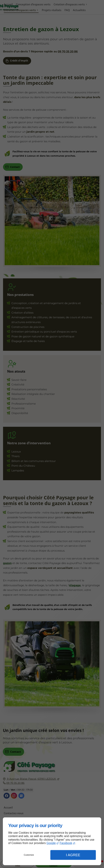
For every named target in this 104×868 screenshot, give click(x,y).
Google (51, 843)
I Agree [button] (73, 855)
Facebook (66, 843)
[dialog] (52, 841)
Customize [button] (29, 855)
